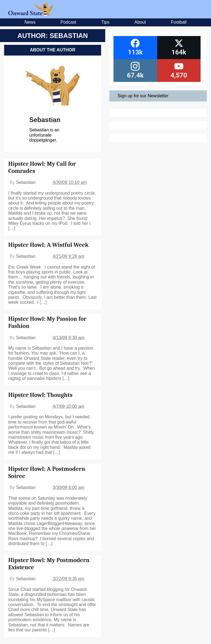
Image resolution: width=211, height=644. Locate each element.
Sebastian (45, 120)
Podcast (68, 22)
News (30, 22)
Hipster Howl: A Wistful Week (48, 245)
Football (179, 22)
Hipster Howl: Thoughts (40, 395)
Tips (105, 22)
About (140, 22)
